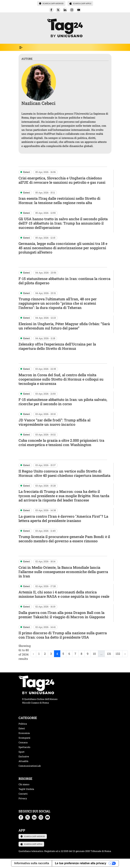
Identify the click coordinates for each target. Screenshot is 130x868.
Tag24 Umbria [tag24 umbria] (26, 789)
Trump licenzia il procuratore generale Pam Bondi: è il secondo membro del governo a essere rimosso (64, 539)
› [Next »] (125, 654)
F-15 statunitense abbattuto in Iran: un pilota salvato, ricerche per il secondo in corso (63, 402)
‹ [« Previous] (33, 654)
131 (109, 654)
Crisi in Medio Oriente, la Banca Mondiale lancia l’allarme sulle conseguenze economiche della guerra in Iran (63, 572)
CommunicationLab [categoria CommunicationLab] (30, 766)
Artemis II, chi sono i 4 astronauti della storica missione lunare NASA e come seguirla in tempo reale (64, 594)
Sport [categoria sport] (22, 752)
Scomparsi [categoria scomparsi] (24, 738)
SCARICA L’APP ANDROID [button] (51, 3)
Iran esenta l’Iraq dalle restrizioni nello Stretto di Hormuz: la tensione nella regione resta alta (59, 200)
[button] (51, 10)
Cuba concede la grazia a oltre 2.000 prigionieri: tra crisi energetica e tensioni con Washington (61, 442)
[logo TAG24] (65, 28)
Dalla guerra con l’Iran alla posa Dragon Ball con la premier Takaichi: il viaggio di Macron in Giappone (62, 615)
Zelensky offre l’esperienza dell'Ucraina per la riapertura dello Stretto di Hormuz (57, 346)
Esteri (27, 172)
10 (94, 654)
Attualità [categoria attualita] (23, 761)
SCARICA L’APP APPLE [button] (80, 3)
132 (118, 654)
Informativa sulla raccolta (32, 863)
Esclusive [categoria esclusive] (24, 756)
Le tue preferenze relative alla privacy (81, 863)
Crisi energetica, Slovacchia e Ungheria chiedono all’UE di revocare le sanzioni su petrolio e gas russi (62, 180)
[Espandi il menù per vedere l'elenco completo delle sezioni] (21, 48)
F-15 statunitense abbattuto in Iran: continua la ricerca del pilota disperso (64, 281)
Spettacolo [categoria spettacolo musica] (24, 747)
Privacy (23, 798)
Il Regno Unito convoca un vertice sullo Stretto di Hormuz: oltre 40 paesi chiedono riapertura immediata (64, 473)
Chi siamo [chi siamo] (24, 784)
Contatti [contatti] (23, 794)
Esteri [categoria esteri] (22, 728)
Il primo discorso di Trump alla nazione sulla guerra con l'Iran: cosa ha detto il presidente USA (63, 635)
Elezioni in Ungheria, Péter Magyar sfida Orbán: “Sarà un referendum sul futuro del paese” (64, 326)
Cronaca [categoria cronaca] (23, 742)
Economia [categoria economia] (24, 733)
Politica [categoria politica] (23, 724)
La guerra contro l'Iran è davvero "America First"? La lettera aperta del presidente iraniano (63, 518)
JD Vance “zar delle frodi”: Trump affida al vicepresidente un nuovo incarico (54, 422)
